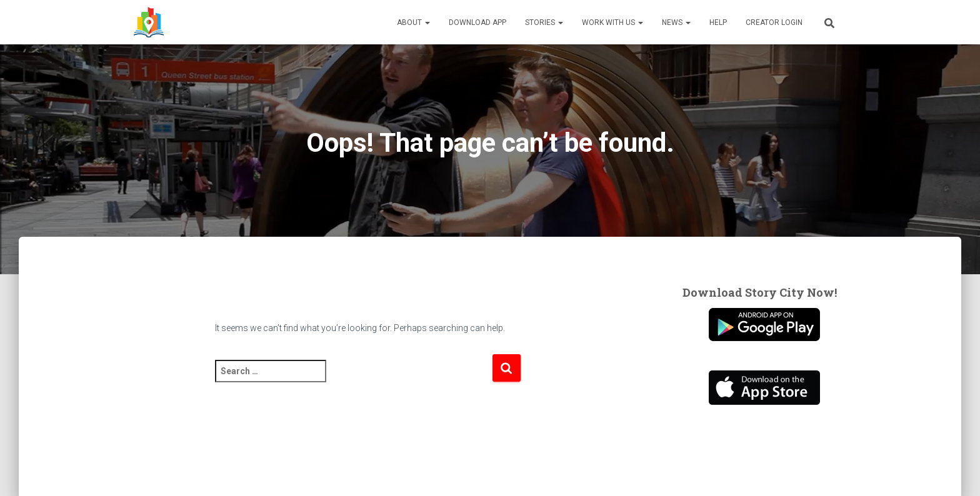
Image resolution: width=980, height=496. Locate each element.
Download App (477, 22)
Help (718, 22)
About (413, 22)
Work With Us (612, 22)
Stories (544, 22)
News (676, 22)
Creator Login (774, 22)
